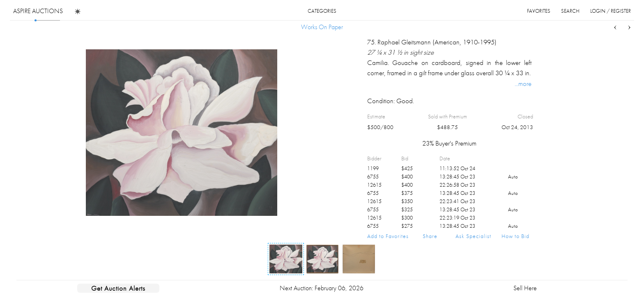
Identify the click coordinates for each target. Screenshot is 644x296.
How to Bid (515, 236)
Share (430, 236)
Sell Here (525, 288)
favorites (539, 11)
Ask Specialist (473, 236)
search (570, 11)
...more (523, 83)
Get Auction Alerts (118, 288)
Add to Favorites (388, 236)
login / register (611, 11)
